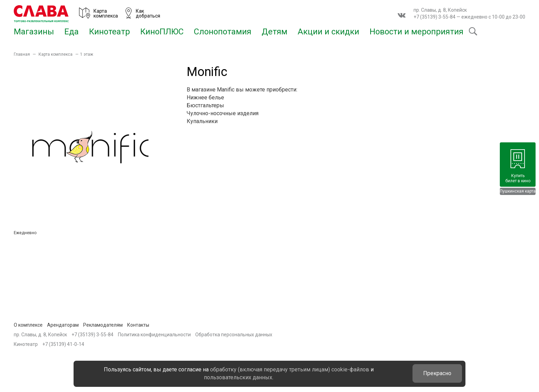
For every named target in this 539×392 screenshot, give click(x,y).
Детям (274, 32)
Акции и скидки (328, 32)
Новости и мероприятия (416, 32)
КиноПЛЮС (162, 32)
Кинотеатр (109, 32)
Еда (71, 32)
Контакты (138, 325)
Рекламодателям (103, 325)
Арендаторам (63, 325)
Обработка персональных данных (234, 335)
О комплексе (28, 325)
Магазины (34, 32)
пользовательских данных (238, 377)
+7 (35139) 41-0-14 (63, 344)
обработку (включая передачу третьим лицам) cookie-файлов (290, 369)
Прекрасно (437, 373)
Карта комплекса (56, 54)
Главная (22, 54)
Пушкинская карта (518, 191)
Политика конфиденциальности (154, 335)
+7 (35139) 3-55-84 (434, 17)
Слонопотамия (223, 32)
